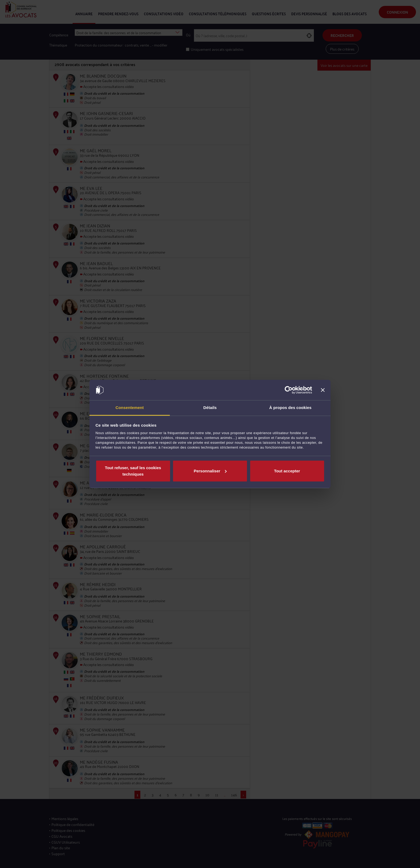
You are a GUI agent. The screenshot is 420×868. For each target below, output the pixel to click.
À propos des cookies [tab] (290, 408)
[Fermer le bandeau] (323, 390)
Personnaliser (210, 471)
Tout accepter (287, 471)
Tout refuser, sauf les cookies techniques (133, 471)
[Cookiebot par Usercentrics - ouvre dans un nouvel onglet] (289, 390)
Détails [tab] (210, 408)
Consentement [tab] (130, 408)
